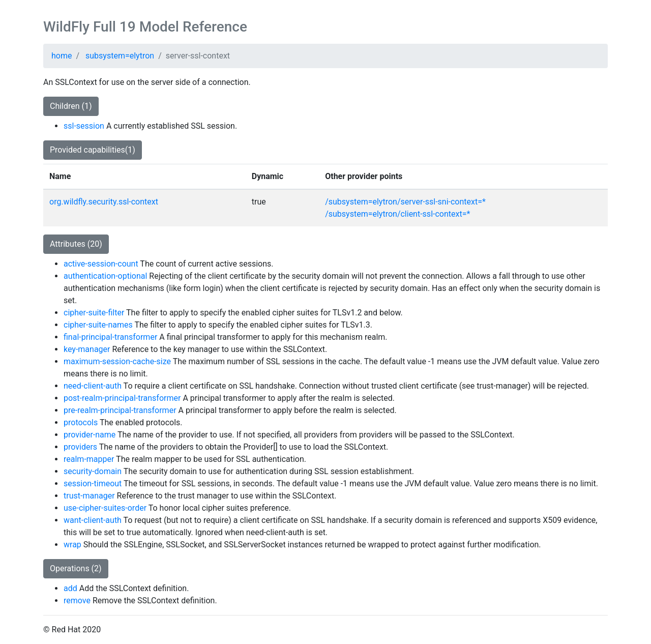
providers (80, 447)
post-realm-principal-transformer (122, 398)
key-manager (87, 349)
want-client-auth (93, 520)
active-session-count (101, 264)
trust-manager (89, 496)
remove (77, 601)
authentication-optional (105, 276)
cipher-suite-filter (94, 313)
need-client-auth (93, 386)
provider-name (90, 435)
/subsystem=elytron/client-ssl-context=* (397, 214)
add (70, 588)
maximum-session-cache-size (117, 361)
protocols (81, 422)
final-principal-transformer (110, 337)
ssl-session (84, 126)
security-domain (93, 471)
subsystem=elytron (120, 56)
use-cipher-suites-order (105, 508)
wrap (72, 545)
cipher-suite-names (98, 325)
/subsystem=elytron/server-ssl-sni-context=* (405, 202)
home (62, 56)
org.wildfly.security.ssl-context (104, 202)
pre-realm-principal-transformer (120, 410)
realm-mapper (89, 459)
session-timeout (93, 484)
